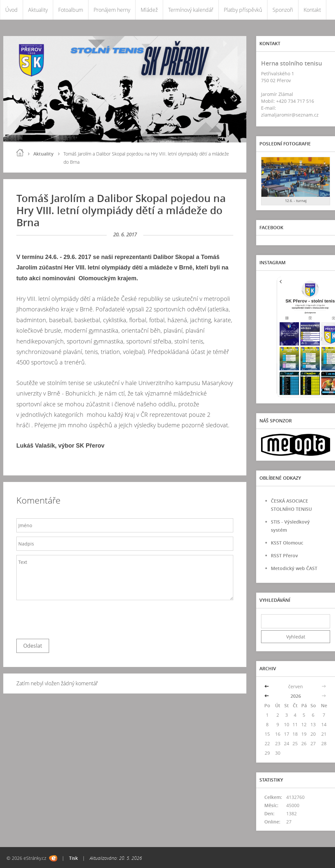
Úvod (11, 10)
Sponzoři (283, 10)
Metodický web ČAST (294, 568)
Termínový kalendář (191, 10)
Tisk (73, 858)
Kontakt (312, 10)
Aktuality (38, 10)
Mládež (149, 10)
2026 (296, 696)
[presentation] (66, 618)
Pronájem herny (112, 10)
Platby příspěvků (243, 10)
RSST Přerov (284, 555)
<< (267, 686)
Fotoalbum (71, 10)
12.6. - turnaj (296, 201)
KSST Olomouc (287, 543)
